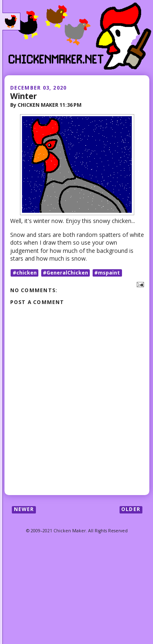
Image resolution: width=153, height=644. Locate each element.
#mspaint (107, 273)
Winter (23, 96)
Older (131, 510)
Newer (24, 510)
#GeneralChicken (65, 273)
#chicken (25, 273)
